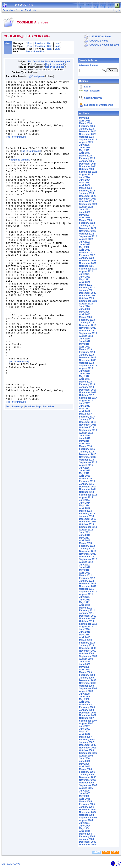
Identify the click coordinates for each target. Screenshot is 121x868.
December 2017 (88, 390)
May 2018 (84, 376)
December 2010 (88, 616)
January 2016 (86, 452)
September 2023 (88, 204)
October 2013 (86, 524)
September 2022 (88, 236)
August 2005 (86, 788)
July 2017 (84, 403)
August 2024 (86, 175)
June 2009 (85, 664)
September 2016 (88, 430)
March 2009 (85, 672)
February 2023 (87, 223)
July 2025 (84, 145)
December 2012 (88, 551)
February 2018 (87, 384)
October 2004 (86, 815)
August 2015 (86, 465)
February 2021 (87, 288)
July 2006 (84, 758)
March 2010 (85, 640)
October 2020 (86, 298)
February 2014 (87, 514)
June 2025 (85, 148)
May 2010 (84, 635)
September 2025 (88, 140)
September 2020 (88, 301)
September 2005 (88, 785)
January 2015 (86, 484)
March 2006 (85, 769)
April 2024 (85, 185)
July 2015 (84, 468)
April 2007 (85, 734)
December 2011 (88, 584)
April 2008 (85, 702)
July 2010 (84, 629)
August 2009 (86, 659)
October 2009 (86, 653)
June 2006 (85, 761)
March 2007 (85, 737)
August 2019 (86, 336)
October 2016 (86, 427)
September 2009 (88, 656)
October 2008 (86, 686)
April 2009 (85, 670)
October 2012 (86, 557)
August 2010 (86, 627)
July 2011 (84, 597)
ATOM (97, 852)
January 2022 (86, 258)
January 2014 (86, 516)
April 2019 (85, 347)
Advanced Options (88, 65)
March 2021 (85, 285)
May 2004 (84, 828)
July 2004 (84, 823)
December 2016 (88, 422)
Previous (40, 43)
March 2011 (85, 608)
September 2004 (88, 818)
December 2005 (88, 777)
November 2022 (88, 231)
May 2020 (84, 312)
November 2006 (88, 748)
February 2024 (87, 191)
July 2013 (84, 532)
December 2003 (88, 842)
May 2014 (84, 506)
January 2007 (86, 742)
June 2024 (85, 180)
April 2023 (85, 218)
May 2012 (84, 570)
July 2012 (84, 565)
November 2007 (88, 715)
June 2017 (85, 406)
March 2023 (85, 220)
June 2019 (85, 341)
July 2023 (84, 210)
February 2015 (87, 481)
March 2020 (85, 317)
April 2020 (85, 314)
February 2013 (87, 546)
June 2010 (85, 632)
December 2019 (88, 325)
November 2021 (88, 263)
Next (50, 43)
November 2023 (88, 199)
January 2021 (86, 290)
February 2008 (87, 707)
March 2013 (85, 543)
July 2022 (84, 242)
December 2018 (88, 358)
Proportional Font (36, 52)
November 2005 (88, 780)
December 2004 (88, 810)
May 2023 (84, 215)
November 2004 (88, 812)
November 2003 (88, 845)
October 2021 (86, 266)
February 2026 (87, 126)
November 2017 (88, 392)
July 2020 (84, 306)
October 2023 (86, 201)
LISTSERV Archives (100, 37)
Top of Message (15, 470)
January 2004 (86, 839)
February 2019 (87, 352)
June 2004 (85, 826)
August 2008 (86, 691)
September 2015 (88, 462)
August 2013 (86, 530)
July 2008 (84, 694)
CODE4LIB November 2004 (104, 45)
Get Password (92, 91)
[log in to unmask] (55, 64)
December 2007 (88, 713)
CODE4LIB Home (99, 41)
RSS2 (115, 852)
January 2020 (86, 323)
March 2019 (85, 349)
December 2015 (88, 454)
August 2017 (86, 401)
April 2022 (85, 250)
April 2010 (85, 637)
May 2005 (84, 796)
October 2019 (86, 331)
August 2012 (86, 562)
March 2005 (85, 801)
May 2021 (84, 279)
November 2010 (88, 619)
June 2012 (85, 567)
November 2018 (88, 360)
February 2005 (87, 804)
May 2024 (84, 183)
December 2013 (88, 519)
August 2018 (86, 368)
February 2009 (87, 675)
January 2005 (86, 807)
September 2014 (88, 495)
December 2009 (88, 648)
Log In (88, 87)
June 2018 (85, 374)
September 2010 (88, 624)
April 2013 (85, 540)
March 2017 (85, 414)
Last (57, 43)
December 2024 (88, 164)
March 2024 (85, 188)
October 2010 (86, 621)
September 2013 (88, 527)
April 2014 (85, 508)
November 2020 (88, 296)
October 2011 (86, 589)
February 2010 (87, 643)
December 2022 (88, 228)
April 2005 (85, 799)
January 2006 (86, 775)
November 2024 (88, 166)
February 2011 (87, 610)
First (30, 43)
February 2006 (87, 772)
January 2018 (86, 387)
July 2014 (84, 500)
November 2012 (88, 554)
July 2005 (84, 791)
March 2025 (85, 156)
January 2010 (86, 645)
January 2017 (86, 419)
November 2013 (88, 522)
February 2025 (87, 158)
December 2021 (88, 261)
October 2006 (86, 750)
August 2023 (86, 207)
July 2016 (84, 436)
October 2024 (86, 169)
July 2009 (84, 662)
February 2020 (87, 320)
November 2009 (88, 651)
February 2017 (87, 417)
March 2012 (85, 575)
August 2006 (86, 756)
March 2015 (85, 479)
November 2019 (88, 328)
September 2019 (88, 333)
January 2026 (86, 129)
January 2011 (86, 613)
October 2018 (86, 363)
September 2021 (88, 269)
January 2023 (86, 226)
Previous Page (33, 470)
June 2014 (85, 503)
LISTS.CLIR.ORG (11, 864)
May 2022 (84, 247)
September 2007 (88, 721)
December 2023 (88, 196)
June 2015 (85, 471)
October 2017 (86, 395)
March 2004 (85, 834)
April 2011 (85, 605)
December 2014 (88, 487)
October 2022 (86, 234)
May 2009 (84, 667)
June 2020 (85, 309)
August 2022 (86, 239)
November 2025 (88, 134)
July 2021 (84, 274)
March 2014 (85, 511)
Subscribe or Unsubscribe (99, 105)
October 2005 (86, 783)
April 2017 (85, 411)
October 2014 (86, 492)
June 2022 (85, 244)
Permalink (49, 470)
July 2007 (84, 726)
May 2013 (84, 538)
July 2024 (84, 177)
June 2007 (85, 729)
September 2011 (88, 592)
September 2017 (88, 398)
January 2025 (86, 161)
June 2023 (85, 212)
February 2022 (87, 255)
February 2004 (87, 836)
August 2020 (86, 304)
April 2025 (85, 153)
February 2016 (87, 449)
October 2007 (86, 718)
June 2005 (85, 793)
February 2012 (87, 578)
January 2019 (86, 355)
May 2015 (84, 473)
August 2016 (86, 433)
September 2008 (88, 688)
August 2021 (86, 271)
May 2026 (84, 118)
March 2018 (85, 382)
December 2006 (88, 745)
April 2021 (85, 282)
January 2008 (86, 710)
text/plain (39, 76)
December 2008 (88, 680)
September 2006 (88, 753)
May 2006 (84, 764)
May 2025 (84, 150)
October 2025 (86, 137)
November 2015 (88, 457)
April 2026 (85, 121)
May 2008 (84, 699)
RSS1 (106, 852)
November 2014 (88, 489)
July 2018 (84, 371)
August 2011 (86, 594)
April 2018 (85, 379)
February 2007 (87, 740)
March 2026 (85, 123)
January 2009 (86, 678)
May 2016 (84, 441)
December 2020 (88, 293)
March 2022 (85, 253)
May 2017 (84, 409)
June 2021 (85, 277)
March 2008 (85, 705)
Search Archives (88, 60)
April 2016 (85, 444)
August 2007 (86, 723)
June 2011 (85, 600)
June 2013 (85, 535)
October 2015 (86, 460)
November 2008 (88, 683)
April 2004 (85, 831)
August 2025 (86, 142)
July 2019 (84, 339)
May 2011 (84, 602)
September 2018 (88, 366)
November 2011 (88, 586)
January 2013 (86, 549)
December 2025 (88, 131)
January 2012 (86, 581)
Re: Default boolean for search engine (49, 62)
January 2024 (86, 193)
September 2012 (88, 559)
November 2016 (88, 425)
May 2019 (84, 344)
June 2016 (85, 438)
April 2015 (85, 476)
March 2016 (85, 446)
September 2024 (88, 172)
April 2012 (85, 573)
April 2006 (85, 767)
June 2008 (85, 697)
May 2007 (84, 732)
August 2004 (86, 820)
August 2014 (86, 497)
